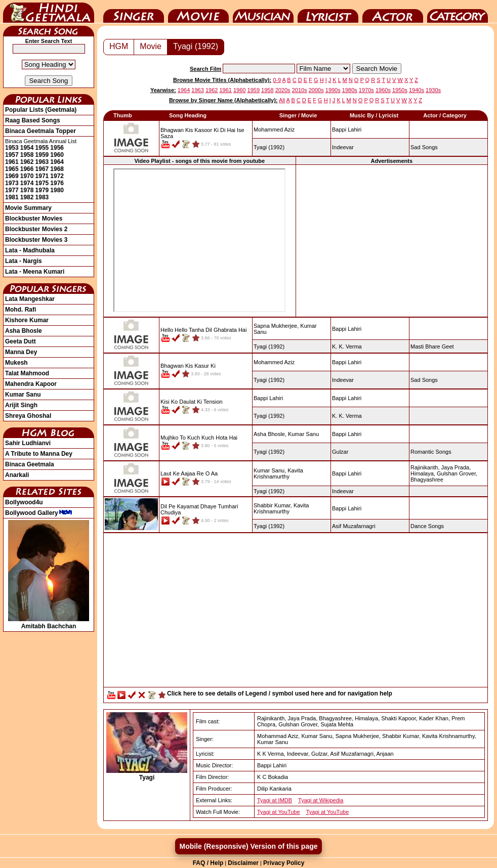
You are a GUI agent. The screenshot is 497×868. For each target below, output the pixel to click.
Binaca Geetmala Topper (40, 131)
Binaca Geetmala (30, 464)
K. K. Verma (347, 346)
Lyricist (328, 12)
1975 (42, 183)
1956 (57, 148)
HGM (119, 46)
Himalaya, (423, 473)
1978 (27, 190)
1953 (12, 148)
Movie (198, 12)
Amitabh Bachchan (49, 623)
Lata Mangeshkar (30, 299)
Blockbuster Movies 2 (36, 229)
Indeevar (343, 147)
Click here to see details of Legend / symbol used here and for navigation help (280, 693)
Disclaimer (243, 863)
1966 (27, 169)
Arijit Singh (21, 405)
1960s (383, 90)
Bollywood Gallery (39, 513)
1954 (27, 148)
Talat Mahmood (27, 373)
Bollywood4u (24, 502)
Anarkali (17, 475)
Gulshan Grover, (457, 473)
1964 (57, 162)
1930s (433, 90)
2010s (300, 90)
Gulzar (340, 452)
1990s (333, 90)
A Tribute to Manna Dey (39, 454)
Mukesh (16, 363)
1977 (12, 190)
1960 (57, 155)
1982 (27, 197)
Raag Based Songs (33, 120)
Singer (134, 12)
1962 (27, 162)
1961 (12, 162)
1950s (400, 90)
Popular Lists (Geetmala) (41, 110)
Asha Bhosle (24, 331)
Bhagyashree (427, 480)
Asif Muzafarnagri (354, 526)
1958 (27, 155)
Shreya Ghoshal (28, 416)
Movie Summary (28, 208)
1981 (12, 197)
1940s (417, 90)
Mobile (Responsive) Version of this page (248, 846)
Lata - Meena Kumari (35, 272)
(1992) (269, 147)
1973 (12, 183)
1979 (42, 190)
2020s (283, 90)
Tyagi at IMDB (275, 800)
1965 (12, 169)
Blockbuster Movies (34, 219)
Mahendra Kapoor (31, 384)
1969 (12, 176)
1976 (57, 183)
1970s (366, 90)
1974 (27, 183)
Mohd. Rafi (20, 310)
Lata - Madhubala (30, 250)
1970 (27, 176)
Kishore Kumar (27, 320)
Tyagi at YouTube (279, 812)
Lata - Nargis (24, 261)
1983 (42, 197)
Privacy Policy (284, 863)
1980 (57, 190)
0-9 (277, 80)
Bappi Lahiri (347, 129)
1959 (42, 155)
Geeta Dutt (20, 341)
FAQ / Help (208, 863)
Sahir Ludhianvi (28, 443)
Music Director (263, 12)
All (282, 100)
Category (458, 12)
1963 (42, 162)
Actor (393, 12)
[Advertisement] (296, 613)
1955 (42, 148)
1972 (57, 176)
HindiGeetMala (49, 12)
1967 (42, 169)
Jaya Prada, (456, 467)
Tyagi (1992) (196, 46)
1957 (12, 155)
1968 (57, 169)
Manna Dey (21, 352)
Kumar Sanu (23, 395)
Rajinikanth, (425, 467)
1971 (42, 176)
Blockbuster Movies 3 (36, 240)
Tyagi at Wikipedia (321, 800)
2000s (316, 90)
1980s (350, 90)
